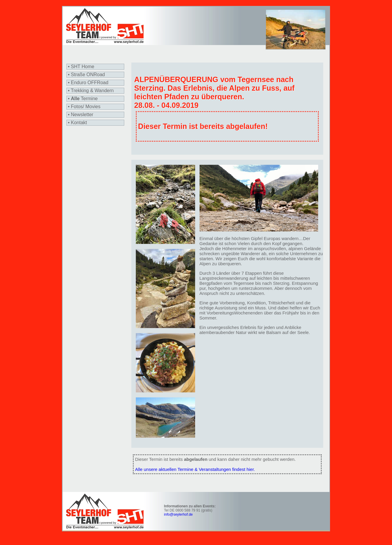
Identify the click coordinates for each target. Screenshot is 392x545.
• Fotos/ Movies (84, 107)
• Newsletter (81, 115)
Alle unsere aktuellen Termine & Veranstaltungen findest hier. (195, 469)
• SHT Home (81, 67)
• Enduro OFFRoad (88, 83)
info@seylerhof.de (178, 514)
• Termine (83, 99)
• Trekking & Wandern (91, 91)
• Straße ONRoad (86, 75)
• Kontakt (77, 123)
